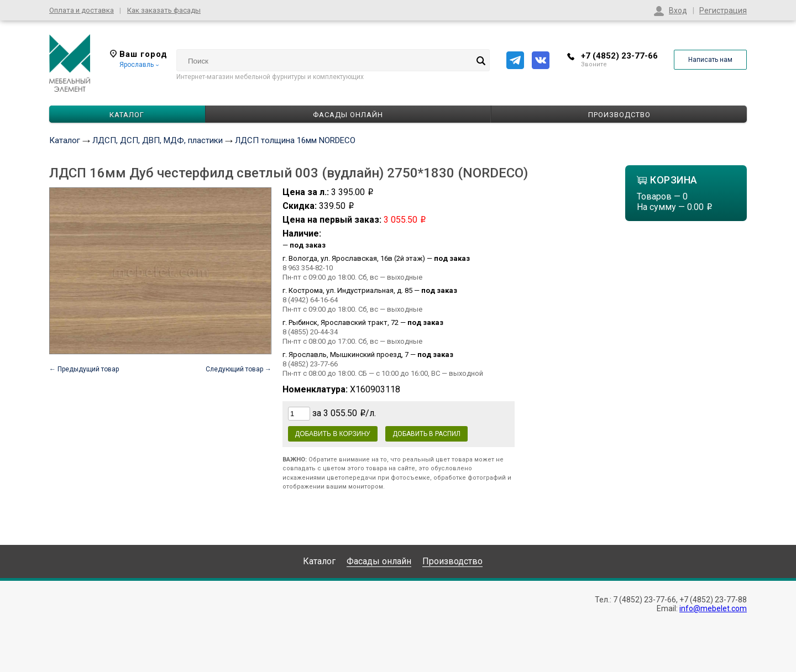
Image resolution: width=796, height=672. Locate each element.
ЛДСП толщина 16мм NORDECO (295, 140)
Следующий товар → (239, 369)
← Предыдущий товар (84, 369)
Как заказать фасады (164, 10)
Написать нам (710, 60)
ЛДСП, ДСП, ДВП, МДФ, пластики (158, 140)
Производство (619, 115)
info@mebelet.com (713, 608)
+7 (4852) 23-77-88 (713, 600)
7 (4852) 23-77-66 (645, 600)
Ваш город (139, 54)
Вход (678, 11)
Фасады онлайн (348, 115)
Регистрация (723, 11)
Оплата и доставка (82, 10)
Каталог (65, 140)
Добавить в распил (426, 434)
